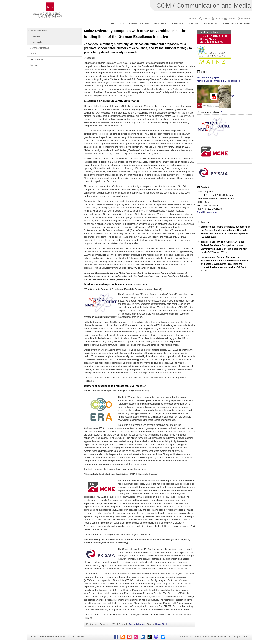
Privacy (198, 637)
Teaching (194, 23)
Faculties (160, 23)
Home (195, 19)
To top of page (240, 637)
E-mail (200, 212)
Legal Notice (210, 637)
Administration (139, 23)
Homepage (211, 212)
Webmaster (186, 637)
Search (206, 19)
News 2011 (161, 624)
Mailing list (38, 42)
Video (33, 54)
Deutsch (246, 19)
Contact (232, 19)
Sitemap (219, 19)
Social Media (36, 59)
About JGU (117, 23)
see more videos (210, 112)
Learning (177, 23)
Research (211, 23)
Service (34, 65)
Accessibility (224, 637)
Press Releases (38, 31)
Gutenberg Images (39, 48)
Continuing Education (236, 23)
